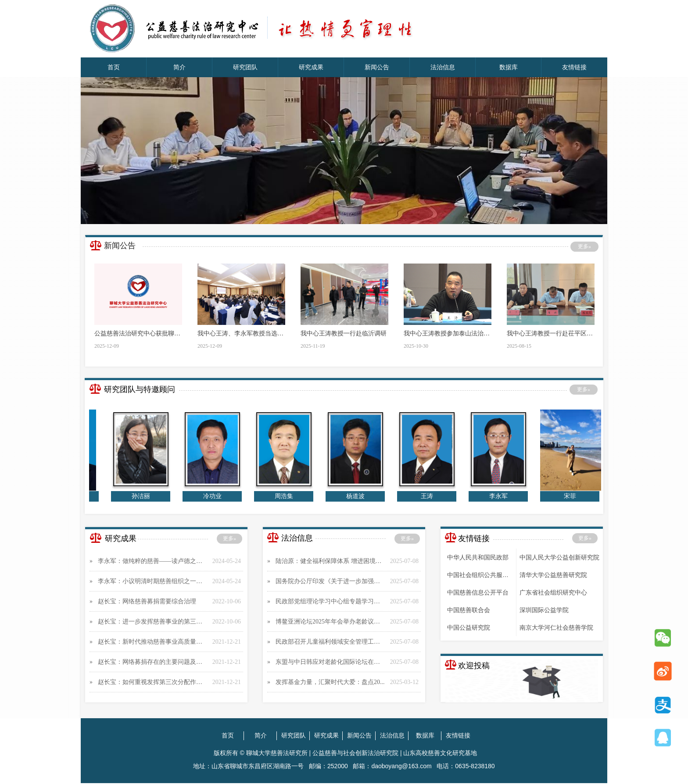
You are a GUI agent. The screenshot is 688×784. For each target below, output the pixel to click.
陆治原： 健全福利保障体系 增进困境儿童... (331, 561)
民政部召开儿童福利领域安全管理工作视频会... (331, 642)
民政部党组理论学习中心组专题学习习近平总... (331, 601)
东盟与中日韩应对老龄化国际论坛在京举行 (331, 662)
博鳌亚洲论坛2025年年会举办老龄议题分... (331, 622)
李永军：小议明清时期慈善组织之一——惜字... (153, 581)
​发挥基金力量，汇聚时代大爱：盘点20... (330, 682)
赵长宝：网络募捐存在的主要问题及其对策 (153, 662)
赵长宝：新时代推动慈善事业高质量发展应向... (153, 642)
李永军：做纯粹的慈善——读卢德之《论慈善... (153, 561)
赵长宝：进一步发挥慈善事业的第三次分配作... (153, 622)
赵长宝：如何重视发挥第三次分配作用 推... (153, 682)
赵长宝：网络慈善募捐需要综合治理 (147, 601)
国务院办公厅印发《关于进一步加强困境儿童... (331, 581)
